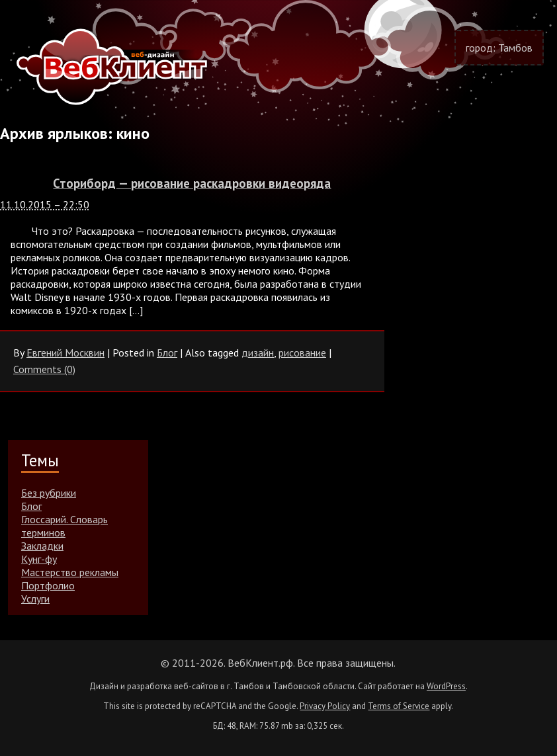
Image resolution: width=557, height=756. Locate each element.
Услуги (35, 599)
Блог (167, 353)
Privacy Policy (325, 706)
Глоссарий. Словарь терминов (64, 526)
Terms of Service (399, 706)
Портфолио (48, 585)
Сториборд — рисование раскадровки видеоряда (192, 183)
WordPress (446, 686)
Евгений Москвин (65, 353)
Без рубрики (49, 493)
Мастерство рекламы (70, 572)
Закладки (42, 546)
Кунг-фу (39, 559)
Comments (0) (44, 369)
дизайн (258, 353)
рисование (302, 353)
